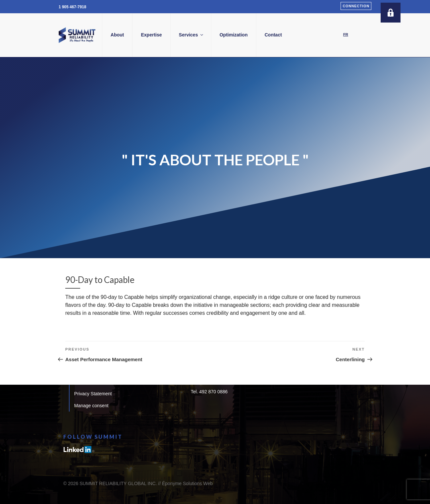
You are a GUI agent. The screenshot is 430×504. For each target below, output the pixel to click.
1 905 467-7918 (72, 7)
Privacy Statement (93, 394)
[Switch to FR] (346, 35)
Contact (298, 35)
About (142, 35)
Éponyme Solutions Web (187, 483)
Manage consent (91, 406)
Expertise (177, 35)
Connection (356, 6)
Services (217, 35)
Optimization (259, 35)
